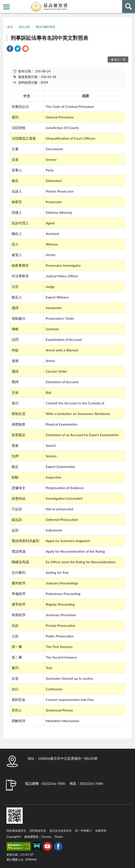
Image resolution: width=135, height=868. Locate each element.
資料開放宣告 (38, 831)
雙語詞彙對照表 (45, 27)
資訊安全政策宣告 (61, 831)
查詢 (129, 6)
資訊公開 (24, 27)
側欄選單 (6, 7)
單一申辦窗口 (83, 831)
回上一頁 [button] (120, 59)
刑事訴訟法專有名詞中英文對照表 (49, 38)
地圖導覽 (101, 831)
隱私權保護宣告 (16, 831)
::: (3, 3)
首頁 (10, 27)
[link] (10, 49)
